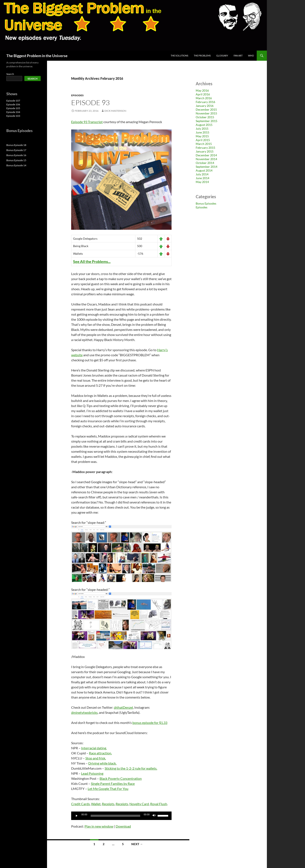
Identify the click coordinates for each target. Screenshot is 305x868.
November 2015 (206, 113)
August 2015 (204, 125)
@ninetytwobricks (84, 712)
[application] (121, 816)
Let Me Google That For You (108, 789)
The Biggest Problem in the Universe (37, 56)
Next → (137, 844)
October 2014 (205, 163)
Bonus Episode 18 (16, 145)
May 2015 (202, 136)
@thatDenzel (123, 707)
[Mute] (154, 816)
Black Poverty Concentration (121, 778)
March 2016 (204, 98)
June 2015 (202, 132)
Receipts (108, 804)
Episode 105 (13, 108)
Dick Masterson (115, 111)
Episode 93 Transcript (87, 122)
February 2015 (205, 148)
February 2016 (205, 102)
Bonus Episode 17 (16, 150)
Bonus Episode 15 (16, 160)
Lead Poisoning (92, 773)
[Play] (77, 816)
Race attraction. (100, 753)
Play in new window (99, 826)
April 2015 (203, 140)
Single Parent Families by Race (113, 783)
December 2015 (206, 109)
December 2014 (206, 155)
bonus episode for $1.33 (150, 723)
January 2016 (205, 106)
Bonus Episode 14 (16, 165)
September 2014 (207, 167)
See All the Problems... (92, 261)
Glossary (222, 56)
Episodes (77, 95)
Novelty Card (139, 804)
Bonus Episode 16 (16, 155)
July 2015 (202, 129)
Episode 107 (13, 101)
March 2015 (204, 144)
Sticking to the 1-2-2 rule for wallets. (131, 768)
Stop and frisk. (96, 758)
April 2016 (203, 94)
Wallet (96, 804)
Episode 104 (13, 112)
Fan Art (238, 56)
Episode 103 (13, 116)
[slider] (116, 816)
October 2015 (205, 117)
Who (251, 56)
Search (10, 74)
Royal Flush (159, 804)
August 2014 (204, 170)
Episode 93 (90, 102)
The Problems (202, 56)
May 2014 (202, 182)
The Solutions (180, 56)
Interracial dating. (94, 748)
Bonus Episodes (206, 203)
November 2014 (206, 159)
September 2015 (207, 121)
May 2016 (202, 90)
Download (123, 826)
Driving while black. (102, 763)
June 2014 (202, 178)
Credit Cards (80, 804)
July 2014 (202, 174)
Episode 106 (13, 104)
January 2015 (205, 151)
